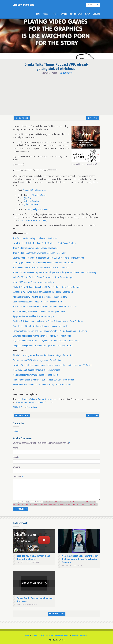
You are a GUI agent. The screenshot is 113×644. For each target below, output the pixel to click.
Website (17, 467)
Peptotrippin (32, 407)
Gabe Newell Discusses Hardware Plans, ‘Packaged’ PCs (37, 302)
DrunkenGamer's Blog (24, 5)
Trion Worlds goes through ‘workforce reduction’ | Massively (39, 253)
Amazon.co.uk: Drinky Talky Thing (33, 220)
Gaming (64, 14)
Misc (16, 431)
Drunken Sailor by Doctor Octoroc (37, 399)
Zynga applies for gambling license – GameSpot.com (36, 316)
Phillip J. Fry (18, 407)
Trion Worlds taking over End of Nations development (36, 248)
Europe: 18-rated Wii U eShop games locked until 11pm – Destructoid (43, 292)
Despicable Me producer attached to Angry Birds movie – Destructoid (43, 346)
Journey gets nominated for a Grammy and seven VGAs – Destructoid (43, 263)
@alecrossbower (31, 204)
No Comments (66, 73)
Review (87, 14)
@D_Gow (28, 198)
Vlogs (47, 14)
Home (38, 14)
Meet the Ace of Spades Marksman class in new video (36, 370)
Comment (18, 476)
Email (16, 457)
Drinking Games (76, 14)
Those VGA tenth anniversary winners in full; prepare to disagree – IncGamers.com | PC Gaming (54, 272)
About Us (97, 14)
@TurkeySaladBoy (32, 201)
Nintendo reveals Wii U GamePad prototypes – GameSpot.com (40, 297)
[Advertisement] (56, 94)
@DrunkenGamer (39, 195)
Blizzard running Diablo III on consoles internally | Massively (39, 311)
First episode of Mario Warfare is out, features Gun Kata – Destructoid (43, 380)
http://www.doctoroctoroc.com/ (29, 402)
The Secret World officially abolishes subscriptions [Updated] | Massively (45, 307)
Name (16, 448)
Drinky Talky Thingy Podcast (39, 209)
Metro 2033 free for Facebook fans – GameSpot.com (36, 282)
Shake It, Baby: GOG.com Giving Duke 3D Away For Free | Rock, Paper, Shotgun (46, 287)
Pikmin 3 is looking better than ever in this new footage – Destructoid (43, 355)
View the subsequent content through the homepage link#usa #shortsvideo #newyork (80, 559)
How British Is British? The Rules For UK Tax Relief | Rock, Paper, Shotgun (45, 243)
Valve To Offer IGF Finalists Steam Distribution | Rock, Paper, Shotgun (43, 277)
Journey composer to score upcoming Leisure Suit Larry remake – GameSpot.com (49, 258)
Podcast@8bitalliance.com (34, 190)
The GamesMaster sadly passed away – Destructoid (36, 238)
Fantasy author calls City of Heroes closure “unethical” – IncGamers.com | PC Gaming (50, 331)
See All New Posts (57, 614)
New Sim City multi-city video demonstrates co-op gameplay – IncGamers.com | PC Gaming (53, 365)
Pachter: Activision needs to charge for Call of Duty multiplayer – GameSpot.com (48, 321)
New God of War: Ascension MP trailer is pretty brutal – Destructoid (42, 385)
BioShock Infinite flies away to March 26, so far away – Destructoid (42, 336)
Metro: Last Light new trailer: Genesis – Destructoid (36, 375)
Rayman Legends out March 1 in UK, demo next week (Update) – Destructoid (46, 341)
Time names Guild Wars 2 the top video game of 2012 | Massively (41, 268)
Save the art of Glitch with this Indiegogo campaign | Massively (40, 326)
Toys (55, 14)
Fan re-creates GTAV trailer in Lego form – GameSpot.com (38, 360)
